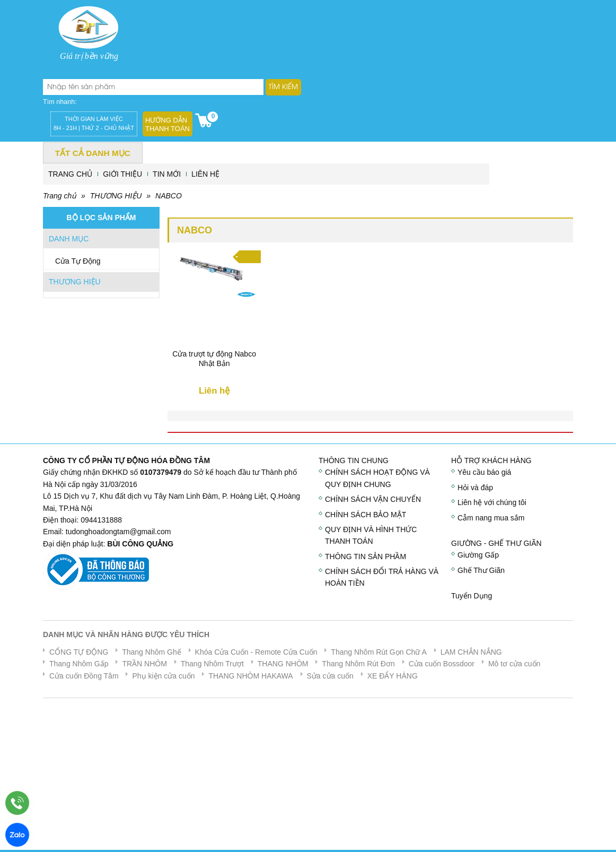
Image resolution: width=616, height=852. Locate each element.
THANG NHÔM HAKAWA (250, 676)
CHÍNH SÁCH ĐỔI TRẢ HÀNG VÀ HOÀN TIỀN (382, 577)
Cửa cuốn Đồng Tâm (84, 676)
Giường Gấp (478, 555)
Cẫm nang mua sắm (491, 518)
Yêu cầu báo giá (484, 472)
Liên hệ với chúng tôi (492, 502)
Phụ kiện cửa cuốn (163, 676)
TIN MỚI (167, 174)
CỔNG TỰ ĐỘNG (79, 652)
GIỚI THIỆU (122, 174)
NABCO (169, 196)
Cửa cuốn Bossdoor (442, 664)
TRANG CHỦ (70, 174)
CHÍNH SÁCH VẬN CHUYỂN (373, 499)
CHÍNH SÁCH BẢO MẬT (366, 515)
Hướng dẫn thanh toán (168, 124)
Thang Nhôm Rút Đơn (358, 664)
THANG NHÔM (283, 664)
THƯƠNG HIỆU (116, 196)
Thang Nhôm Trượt (212, 664)
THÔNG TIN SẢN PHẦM (366, 557)
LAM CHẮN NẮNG (471, 652)
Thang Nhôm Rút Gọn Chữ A (379, 652)
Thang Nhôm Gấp (79, 664)
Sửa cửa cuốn (330, 676)
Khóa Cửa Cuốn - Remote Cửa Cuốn (256, 652)
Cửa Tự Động (78, 261)
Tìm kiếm (283, 87)
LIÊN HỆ (205, 174)
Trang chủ (60, 196)
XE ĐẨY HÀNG (393, 676)
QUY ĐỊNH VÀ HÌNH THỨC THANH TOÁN (371, 535)
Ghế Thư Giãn (481, 570)
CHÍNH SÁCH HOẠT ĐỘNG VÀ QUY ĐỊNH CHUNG (377, 478)
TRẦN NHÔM (144, 664)
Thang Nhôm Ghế (152, 652)
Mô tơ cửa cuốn (514, 664)
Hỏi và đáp (475, 488)
